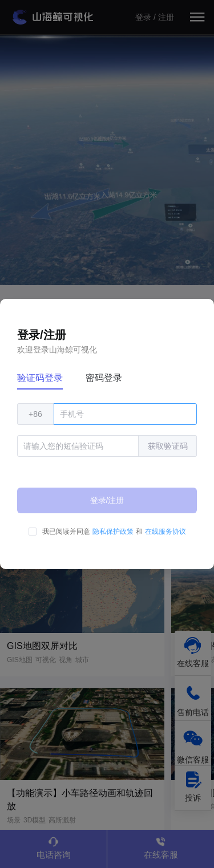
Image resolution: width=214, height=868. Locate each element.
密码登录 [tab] (104, 378)
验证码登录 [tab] (40, 378)
